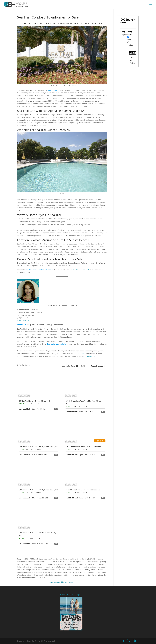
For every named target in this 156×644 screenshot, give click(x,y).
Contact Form (79, 354)
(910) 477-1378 (91, 356)
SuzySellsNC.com (24, 320)
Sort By (122, 32)
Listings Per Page (68, 366)
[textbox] (128, 26)
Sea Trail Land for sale (81, 270)
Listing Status (130, 33)
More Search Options (132, 60)
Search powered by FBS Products (62, 582)
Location (123, 22)
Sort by (84, 366)
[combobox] (128, 26)
